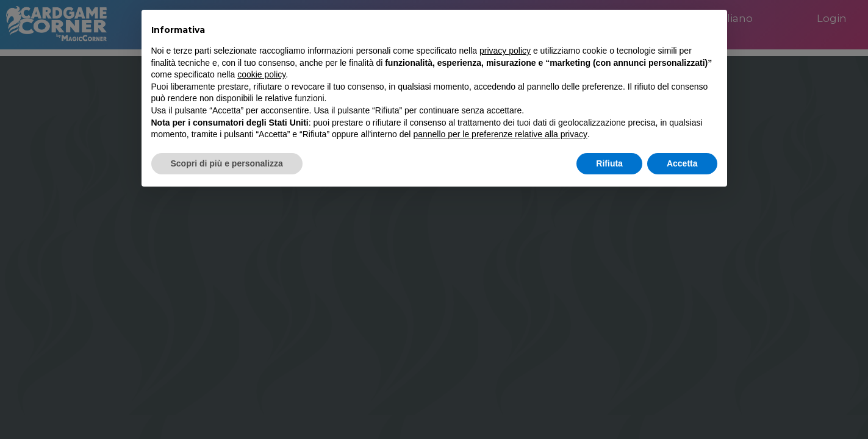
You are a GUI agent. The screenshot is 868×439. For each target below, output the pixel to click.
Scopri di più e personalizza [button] (227, 163)
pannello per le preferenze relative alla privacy (500, 134)
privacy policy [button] (505, 51)
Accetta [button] (682, 163)
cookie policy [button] (261, 74)
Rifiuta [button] (609, 163)
